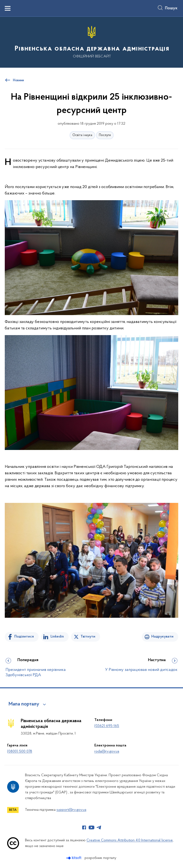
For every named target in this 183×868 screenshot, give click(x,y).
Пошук (171, 8)
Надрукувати (162, 637)
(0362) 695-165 (107, 726)
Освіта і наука (82, 135)
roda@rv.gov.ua (107, 751)
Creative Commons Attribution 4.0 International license (130, 840)
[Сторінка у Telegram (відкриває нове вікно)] (99, 827)
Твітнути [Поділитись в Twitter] (88, 637)
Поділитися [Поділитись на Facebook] (24, 637)
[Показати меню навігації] (8, 8)
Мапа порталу (24, 704)
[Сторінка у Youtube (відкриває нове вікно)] (91, 827)
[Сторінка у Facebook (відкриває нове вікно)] (84, 827)
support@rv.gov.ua (71, 810)
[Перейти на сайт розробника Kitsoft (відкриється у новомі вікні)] (74, 858)
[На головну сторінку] (91, 42)
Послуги (105, 135)
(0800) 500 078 (20, 751)
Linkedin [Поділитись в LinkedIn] (57, 637)
